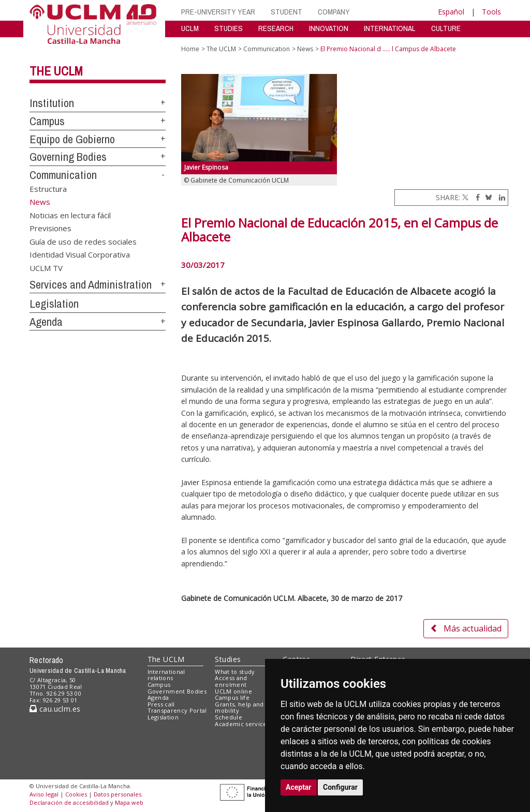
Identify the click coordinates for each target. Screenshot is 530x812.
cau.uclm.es (55, 709)
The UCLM (56, 71)
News (305, 49)
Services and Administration (91, 284)
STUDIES (229, 28)
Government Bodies (177, 691)
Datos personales (117, 794)
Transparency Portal (177, 710)
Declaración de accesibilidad (69, 802)
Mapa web (129, 802)
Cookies (76, 794)
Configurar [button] (340, 787)
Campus (47, 121)
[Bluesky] (487, 197)
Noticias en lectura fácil (70, 215)
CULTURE (446, 28)
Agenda (46, 322)
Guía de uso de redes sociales (83, 241)
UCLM (190, 28)
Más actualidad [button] (466, 628)
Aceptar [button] (299, 787)
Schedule (229, 717)
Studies (228, 659)
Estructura (48, 189)
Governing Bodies (68, 157)
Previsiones (50, 228)
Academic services (242, 724)
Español (451, 12)
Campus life (232, 697)
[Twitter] (465, 197)
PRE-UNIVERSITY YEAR (218, 12)
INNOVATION (329, 28)
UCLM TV (46, 267)
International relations (166, 675)
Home (190, 49)
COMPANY (334, 12)
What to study (235, 672)
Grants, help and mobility (239, 708)
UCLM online (233, 691)
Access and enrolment (231, 681)
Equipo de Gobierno (72, 139)
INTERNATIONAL (390, 28)
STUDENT (286, 12)
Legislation (54, 304)
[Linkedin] (499, 197)
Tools (491, 12)
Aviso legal (44, 794)
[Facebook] (475, 197)
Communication (63, 175)
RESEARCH (276, 28)
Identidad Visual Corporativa (80, 254)
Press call (161, 704)
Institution (52, 103)
